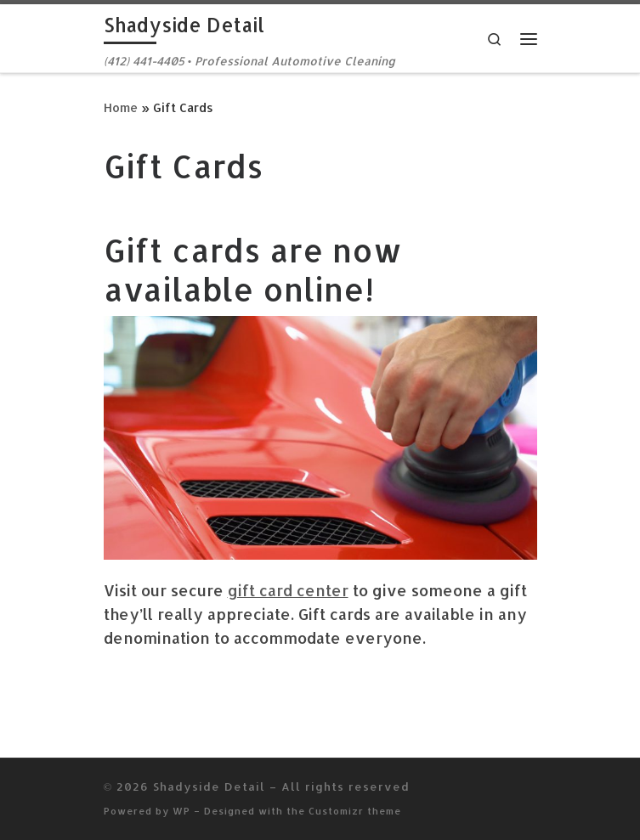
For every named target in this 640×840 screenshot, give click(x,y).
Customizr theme (355, 811)
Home (121, 107)
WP (181, 811)
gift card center (288, 590)
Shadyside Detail (209, 786)
